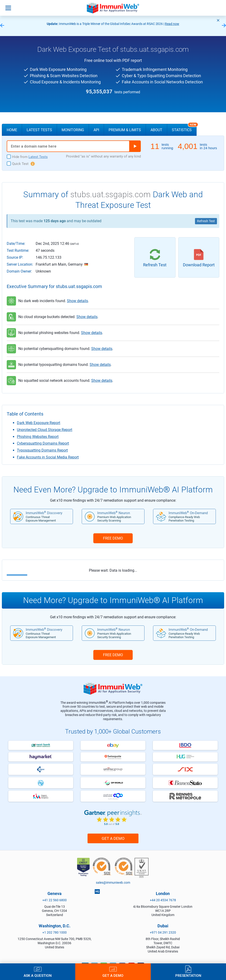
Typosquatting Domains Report (42, 450)
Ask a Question (38, 975)
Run (135, 146)
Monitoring (73, 130)
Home (12, 130)
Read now (172, 24)
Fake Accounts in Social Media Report (48, 457)
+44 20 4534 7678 (163, 900)
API (96, 130)
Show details (77, 301)
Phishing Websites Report (38, 437)
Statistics (184, 128)
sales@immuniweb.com (113, 883)
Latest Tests (39, 130)
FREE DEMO (113, 538)
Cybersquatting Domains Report (43, 443)
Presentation (188, 975)
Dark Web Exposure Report (39, 423)
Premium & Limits (125, 130)
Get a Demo (113, 838)
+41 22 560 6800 (55, 900)
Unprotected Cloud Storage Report (45, 430)
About (156, 130)
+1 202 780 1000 (55, 932)
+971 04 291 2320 (163, 932)
